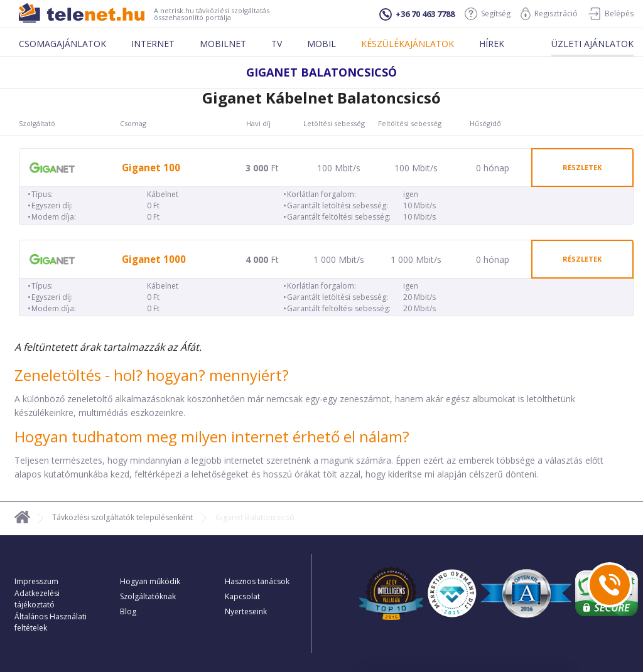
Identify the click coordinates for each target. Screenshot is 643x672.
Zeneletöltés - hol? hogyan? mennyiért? (152, 375)
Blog (128, 611)
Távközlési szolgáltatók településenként (122, 517)
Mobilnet (223, 44)
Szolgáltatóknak (148, 596)
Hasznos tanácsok (257, 581)
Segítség (488, 14)
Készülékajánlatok (408, 44)
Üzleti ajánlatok (592, 44)
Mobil (321, 44)
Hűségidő (485, 124)
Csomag (133, 124)
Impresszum (36, 581)
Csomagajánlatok (62, 44)
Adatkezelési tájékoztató (37, 599)
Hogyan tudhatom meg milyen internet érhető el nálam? (212, 436)
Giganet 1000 (154, 259)
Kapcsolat (242, 596)
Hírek (492, 44)
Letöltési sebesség (334, 124)
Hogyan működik (150, 581)
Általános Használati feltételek (51, 622)
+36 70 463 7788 (417, 14)
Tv (277, 44)
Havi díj (258, 124)
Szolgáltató (37, 124)
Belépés (611, 14)
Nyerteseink (246, 611)
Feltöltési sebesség (410, 124)
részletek (582, 167)
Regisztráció (549, 14)
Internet (153, 44)
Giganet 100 (151, 168)
